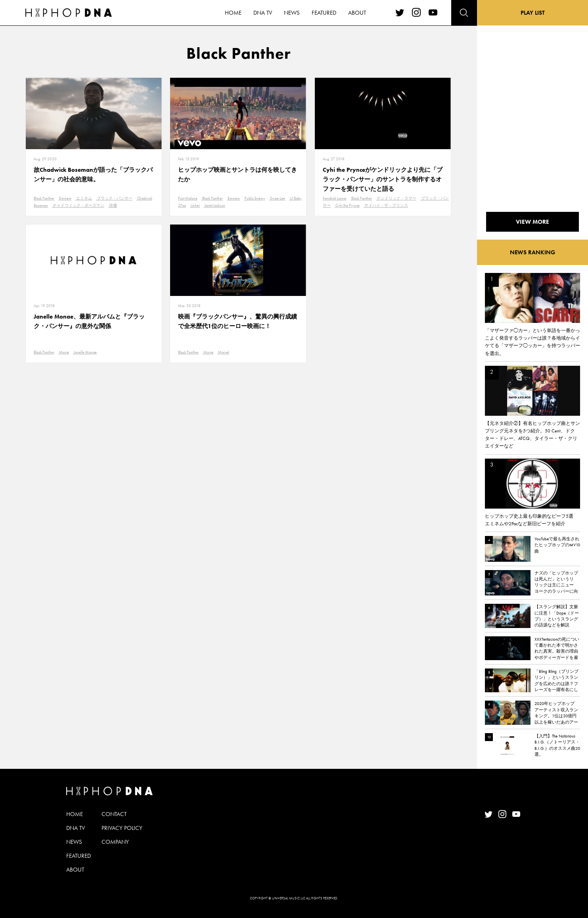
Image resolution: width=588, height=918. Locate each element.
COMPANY (115, 842)
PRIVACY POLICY (122, 828)
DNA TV (76, 828)
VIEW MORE (532, 222)
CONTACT (114, 814)
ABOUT (75, 870)
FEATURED (79, 856)
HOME (75, 814)
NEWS (74, 842)
